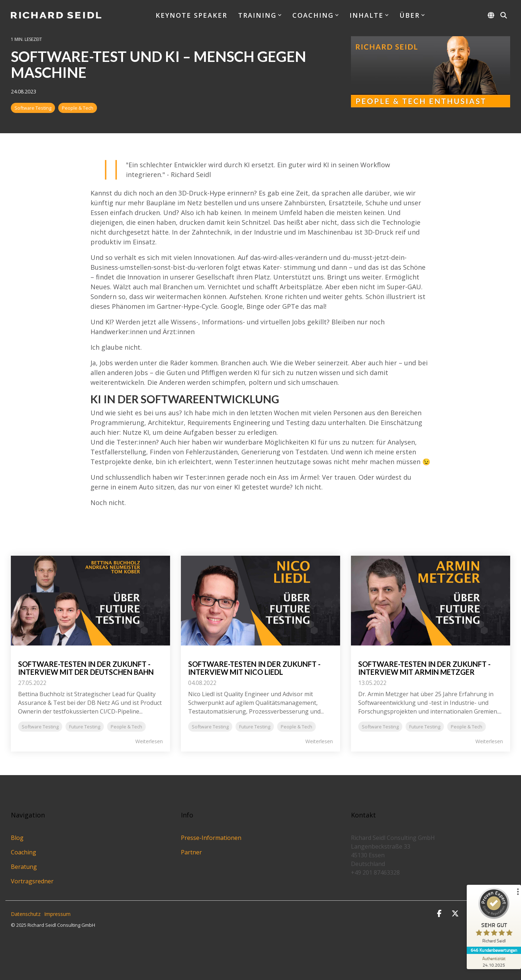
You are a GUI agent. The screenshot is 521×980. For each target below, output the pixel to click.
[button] (440, 914)
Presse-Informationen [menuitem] (211, 838)
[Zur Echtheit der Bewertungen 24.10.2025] (494, 962)
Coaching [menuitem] (24, 852)
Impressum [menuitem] (57, 914)
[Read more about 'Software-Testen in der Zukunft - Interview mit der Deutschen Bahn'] (90, 601)
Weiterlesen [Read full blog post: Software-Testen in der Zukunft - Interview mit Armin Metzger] (489, 741)
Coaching (315, 15)
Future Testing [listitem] (85, 727)
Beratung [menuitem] (24, 867)
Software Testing (33, 108)
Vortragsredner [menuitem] (32, 881)
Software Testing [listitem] (40, 727)
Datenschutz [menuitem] (26, 914)
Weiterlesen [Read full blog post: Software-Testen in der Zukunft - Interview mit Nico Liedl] (319, 741)
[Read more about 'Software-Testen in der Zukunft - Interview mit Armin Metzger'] (431, 601)
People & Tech (78, 108)
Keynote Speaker (191, 15)
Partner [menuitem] (191, 852)
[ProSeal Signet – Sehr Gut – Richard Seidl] (494, 917)
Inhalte (369, 15)
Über (412, 15)
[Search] (504, 15)
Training (260, 15)
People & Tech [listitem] (126, 727)
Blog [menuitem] (17, 838)
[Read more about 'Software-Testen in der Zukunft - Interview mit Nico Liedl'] (260, 601)
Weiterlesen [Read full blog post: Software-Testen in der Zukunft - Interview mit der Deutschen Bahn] (149, 741)
